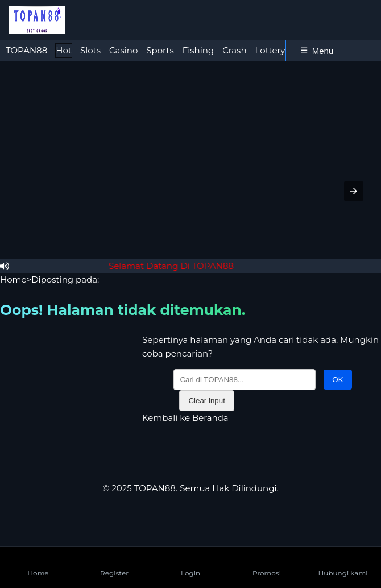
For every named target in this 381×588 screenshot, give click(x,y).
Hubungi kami (343, 564)
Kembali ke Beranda (185, 418)
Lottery (270, 50)
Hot (64, 50)
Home (13, 279)
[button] (354, 191)
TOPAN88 (26, 50)
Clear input (206, 401)
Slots (90, 50)
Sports (160, 50)
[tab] (26, 51)
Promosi (267, 564)
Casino (123, 50)
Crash (234, 50)
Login (191, 564)
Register (114, 564)
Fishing (198, 50)
